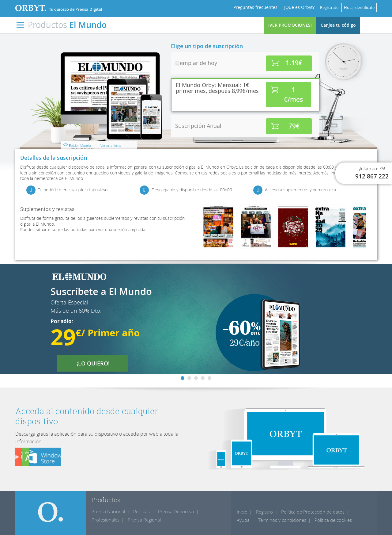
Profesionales (104, 520)
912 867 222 (372, 176)
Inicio (242, 512)
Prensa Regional (141, 520)
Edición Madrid (192, 135)
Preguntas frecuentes (247, 7)
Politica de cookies (308, 520)
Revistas (138, 512)
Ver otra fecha (221, 133)
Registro (263, 512)
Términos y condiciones (259, 520)
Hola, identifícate (357, 7)
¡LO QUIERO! (97, 363)
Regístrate (322, 7)
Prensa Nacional (107, 512)
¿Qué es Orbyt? (290, 7)
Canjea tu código (338, 25)
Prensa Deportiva (171, 512)
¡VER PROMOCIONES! (290, 25)
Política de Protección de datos (309, 512)
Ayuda (353, 512)
